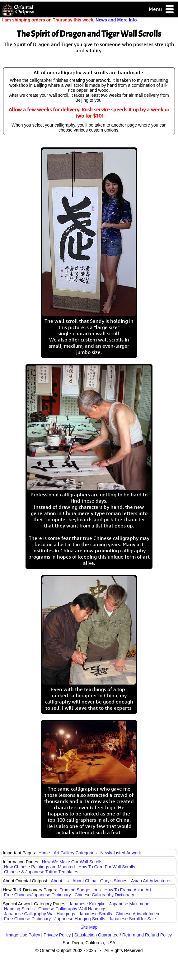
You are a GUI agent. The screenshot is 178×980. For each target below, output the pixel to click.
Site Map (89, 927)
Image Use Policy (23, 935)
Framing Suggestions (80, 890)
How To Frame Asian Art (128, 890)
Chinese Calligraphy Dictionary (104, 895)
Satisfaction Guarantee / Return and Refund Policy (123, 935)
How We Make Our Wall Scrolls (72, 862)
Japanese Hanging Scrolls (80, 919)
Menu (162, 9)
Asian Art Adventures (151, 881)
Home (44, 853)
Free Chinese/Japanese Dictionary (37, 895)
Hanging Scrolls (19, 909)
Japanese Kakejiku (87, 904)
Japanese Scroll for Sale (133, 919)
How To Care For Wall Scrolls (107, 867)
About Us (60, 881)
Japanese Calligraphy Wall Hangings (40, 914)
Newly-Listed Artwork (121, 853)
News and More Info (116, 20)
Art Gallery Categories (75, 853)
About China (84, 881)
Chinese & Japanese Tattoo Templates (41, 872)
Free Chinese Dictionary (27, 919)
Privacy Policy (57, 935)
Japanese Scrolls (95, 914)
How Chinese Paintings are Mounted (39, 867)
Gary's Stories (114, 881)
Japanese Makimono (129, 904)
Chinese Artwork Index (138, 914)
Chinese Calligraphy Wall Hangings (72, 909)
